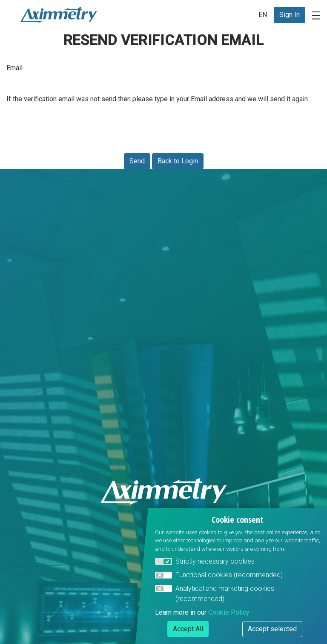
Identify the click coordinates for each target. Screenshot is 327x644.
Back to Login (178, 161)
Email (14, 68)
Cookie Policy (229, 612)
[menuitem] (290, 15)
